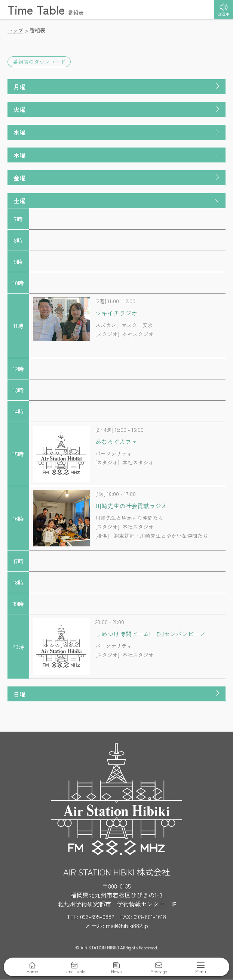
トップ (15, 30)
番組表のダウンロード (39, 62)
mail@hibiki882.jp (127, 926)
